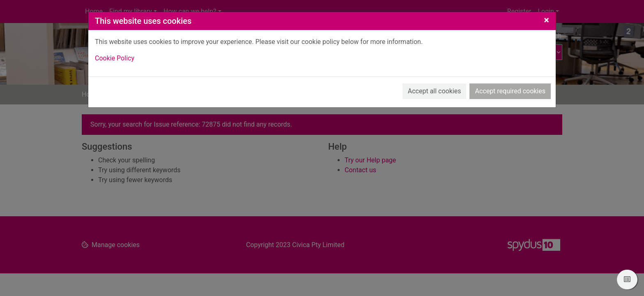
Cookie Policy (115, 58)
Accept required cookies (510, 91)
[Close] (546, 20)
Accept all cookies (435, 91)
